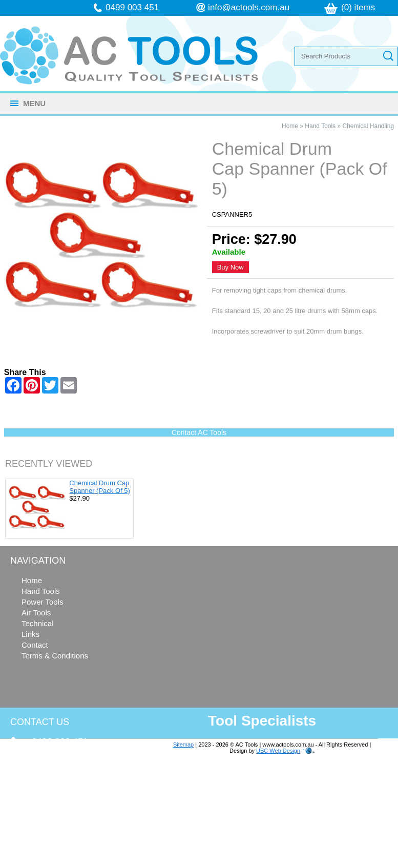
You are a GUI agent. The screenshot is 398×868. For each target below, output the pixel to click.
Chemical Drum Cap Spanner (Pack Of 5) (100, 487)
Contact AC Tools (199, 432)
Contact (35, 645)
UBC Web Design (278, 751)
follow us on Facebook (72, 827)
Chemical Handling (369, 126)
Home (290, 126)
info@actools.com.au (249, 7)
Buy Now (231, 267)
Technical (38, 623)
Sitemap (183, 745)
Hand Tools (320, 126)
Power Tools (42, 602)
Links (30, 634)
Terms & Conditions (55, 656)
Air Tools (36, 613)
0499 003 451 (132, 7)
